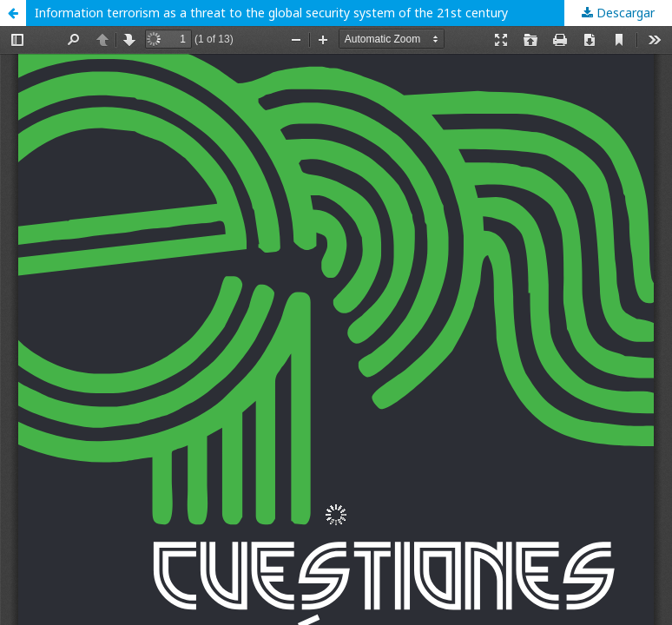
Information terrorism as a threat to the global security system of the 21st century (271, 13)
